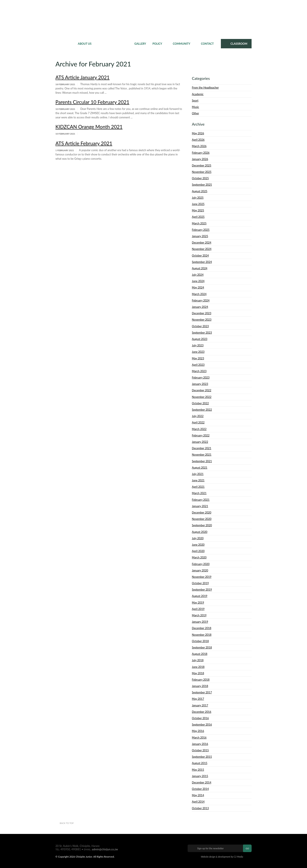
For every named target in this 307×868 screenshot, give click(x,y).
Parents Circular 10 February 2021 (92, 102)
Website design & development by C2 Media (222, 857)
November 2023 (202, 320)
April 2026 (198, 140)
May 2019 (198, 603)
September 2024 (202, 262)
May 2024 (198, 287)
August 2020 (200, 532)
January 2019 (200, 622)
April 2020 (198, 551)
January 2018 (200, 686)
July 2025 (198, 198)
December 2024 (202, 242)
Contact (207, 44)
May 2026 (198, 133)
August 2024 (200, 268)
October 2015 (200, 750)
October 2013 (200, 808)
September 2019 (202, 590)
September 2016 (202, 725)
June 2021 (198, 480)
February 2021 (201, 500)
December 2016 (202, 712)
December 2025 (202, 165)
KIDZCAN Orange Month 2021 (89, 127)
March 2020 (199, 557)
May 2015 (198, 770)
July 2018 (198, 660)
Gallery (140, 44)
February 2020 (201, 564)
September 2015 (202, 757)
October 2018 (200, 641)
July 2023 (198, 345)
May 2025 (198, 210)
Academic (198, 94)
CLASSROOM (239, 44)
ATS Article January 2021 (83, 77)
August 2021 (200, 468)
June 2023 (198, 352)
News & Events (113, 44)
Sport (195, 100)
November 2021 (202, 455)
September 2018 (202, 647)
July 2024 (198, 275)
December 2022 (202, 390)
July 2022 (198, 416)
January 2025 (200, 236)
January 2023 (200, 384)
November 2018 (202, 635)
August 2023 (200, 339)
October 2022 (200, 403)
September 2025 (202, 185)
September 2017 (202, 692)
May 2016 (198, 731)
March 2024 (199, 294)
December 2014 (202, 782)
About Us (85, 44)
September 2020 (202, 525)
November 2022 (202, 397)
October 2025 (200, 178)
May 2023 (198, 358)
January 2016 (200, 744)
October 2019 (200, 583)
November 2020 (202, 519)
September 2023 (202, 333)
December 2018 (202, 628)
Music (195, 107)
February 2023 (201, 377)
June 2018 (198, 667)
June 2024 (198, 281)
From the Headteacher (205, 88)
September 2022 (202, 410)
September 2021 (202, 461)
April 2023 (198, 365)
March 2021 (199, 493)
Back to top (67, 823)
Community (182, 44)
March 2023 (199, 371)
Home (65, 44)
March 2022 (199, 429)
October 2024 (200, 255)
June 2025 (198, 204)
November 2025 (202, 172)
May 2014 (198, 795)
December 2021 (202, 448)
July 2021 (198, 474)
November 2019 (202, 577)
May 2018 (198, 673)
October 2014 (200, 789)
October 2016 (200, 718)
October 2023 (200, 326)
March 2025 (199, 223)
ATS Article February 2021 (84, 143)
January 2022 (200, 442)
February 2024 (201, 300)
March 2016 (199, 737)
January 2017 (200, 705)
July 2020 (198, 538)
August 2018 (200, 654)
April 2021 (198, 487)
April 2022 (198, 422)
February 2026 (201, 153)
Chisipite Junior (154, 19)
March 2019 (199, 615)
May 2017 (198, 699)
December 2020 (202, 512)
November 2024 (202, 249)
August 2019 (200, 596)
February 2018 (201, 680)
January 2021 (200, 506)
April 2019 (198, 609)
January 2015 (200, 776)
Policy (157, 44)
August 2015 (200, 763)
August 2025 (200, 191)
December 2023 (202, 313)
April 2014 (198, 802)
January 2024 (200, 307)
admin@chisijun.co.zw (105, 849)
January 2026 (200, 159)
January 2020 (200, 570)
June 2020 (198, 545)
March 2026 (199, 146)
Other (195, 113)
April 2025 (198, 217)
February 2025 (201, 230)
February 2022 (201, 435)
